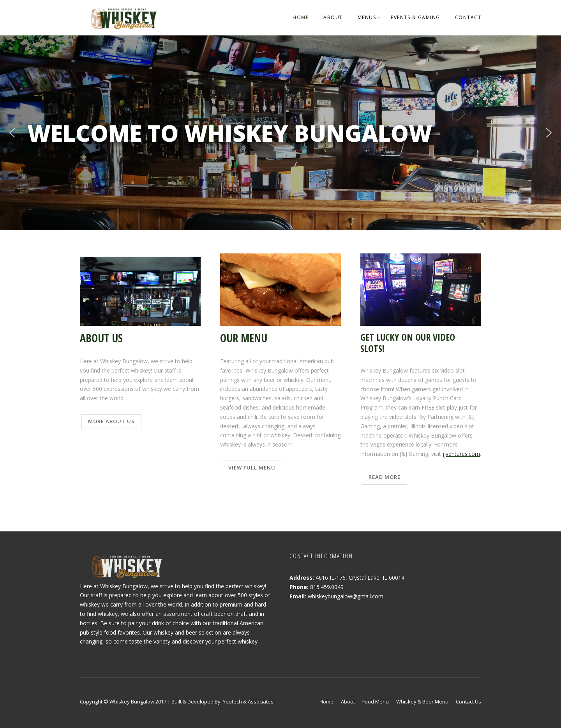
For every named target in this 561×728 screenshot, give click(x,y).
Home (301, 17)
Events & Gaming (415, 17)
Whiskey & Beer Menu (422, 702)
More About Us (111, 421)
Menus (367, 17)
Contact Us (468, 702)
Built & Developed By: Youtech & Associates (222, 702)
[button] (12, 133)
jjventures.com (461, 454)
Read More (385, 477)
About (333, 17)
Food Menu (376, 702)
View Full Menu (252, 468)
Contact (468, 17)
